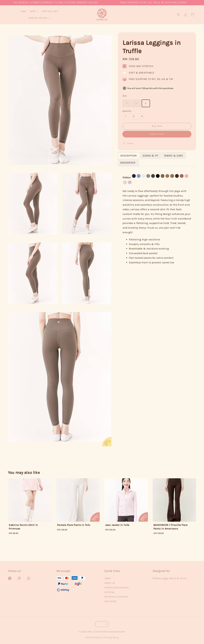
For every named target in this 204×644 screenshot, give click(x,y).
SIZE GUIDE (110, 601)
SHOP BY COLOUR (38, 18)
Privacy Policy (112, 637)
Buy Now (157, 126)
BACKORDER (128, 163)
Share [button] (128, 143)
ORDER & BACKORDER (117, 588)
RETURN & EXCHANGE (116, 597)
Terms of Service (94, 637)
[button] (178, 15)
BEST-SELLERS (50, 11)
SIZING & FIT (150, 156)
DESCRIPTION (129, 156)
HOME (108, 578)
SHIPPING (110, 592)
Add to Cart (157, 134)
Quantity (127, 111)
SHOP (33, 11)
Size (125, 96)
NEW (24, 11)
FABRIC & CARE (174, 156)
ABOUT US (110, 583)
